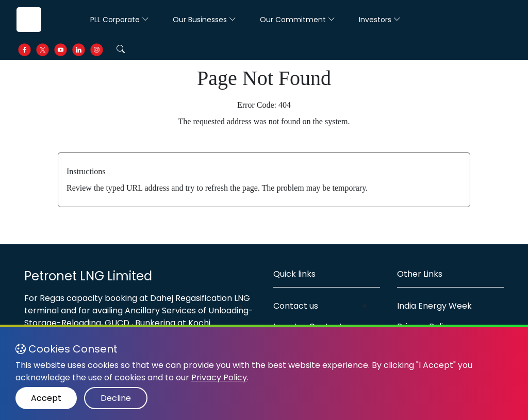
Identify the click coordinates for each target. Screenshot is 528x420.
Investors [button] (380, 20)
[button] (121, 49)
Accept (46, 398)
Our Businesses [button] (204, 20)
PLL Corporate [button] (120, 20)
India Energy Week (434, 306)
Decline (116, 398)
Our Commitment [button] (298, 20)
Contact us (296, 306)
